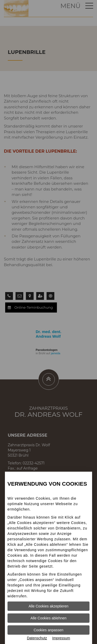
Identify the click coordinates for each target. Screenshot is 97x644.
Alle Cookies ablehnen (48, 618)
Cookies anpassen (48, 630)
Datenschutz (37, 638)
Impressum (61, 638)
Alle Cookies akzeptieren (48, 606)
